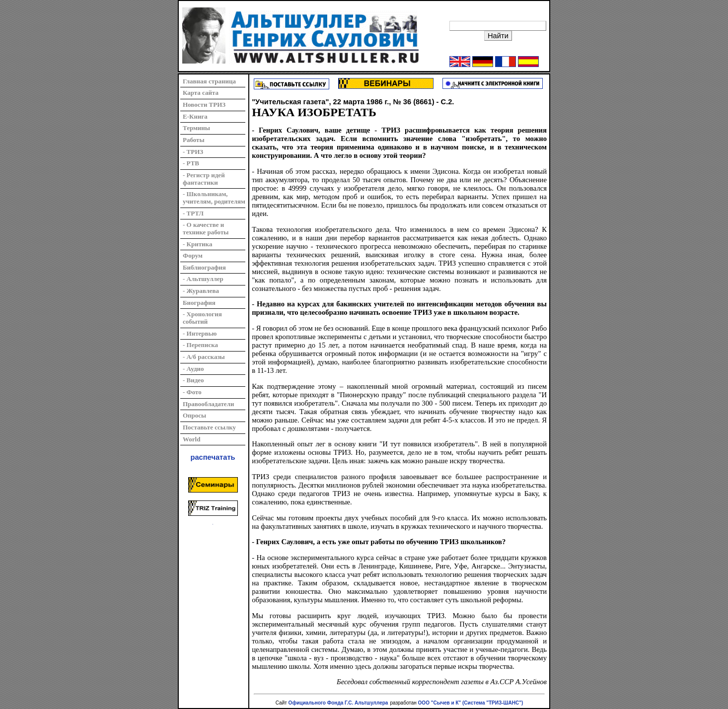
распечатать (213, 457)
